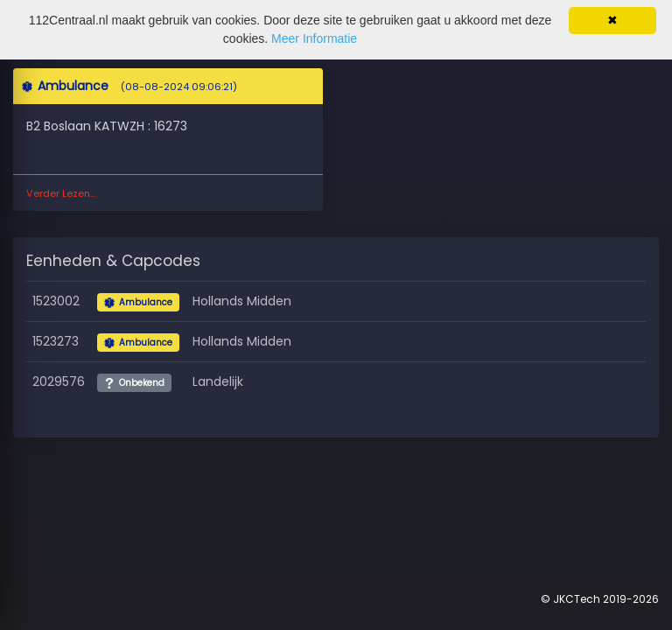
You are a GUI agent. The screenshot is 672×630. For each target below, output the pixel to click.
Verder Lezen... (61, 193)
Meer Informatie (314, 38)
